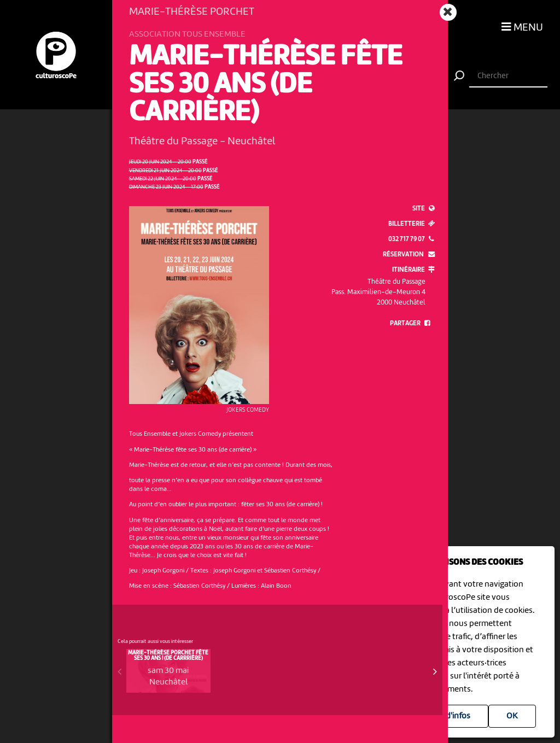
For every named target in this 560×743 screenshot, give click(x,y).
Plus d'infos (449, 716)
